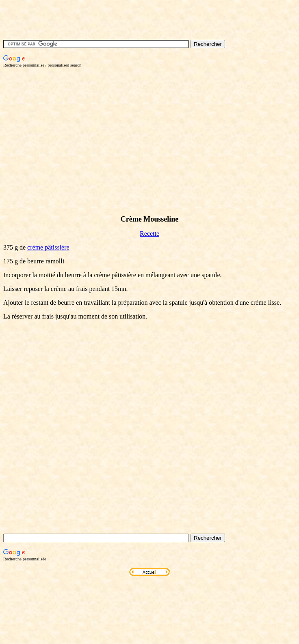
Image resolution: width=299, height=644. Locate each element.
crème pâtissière (48, 247)
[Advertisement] (128, 124)
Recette (149, 234)
